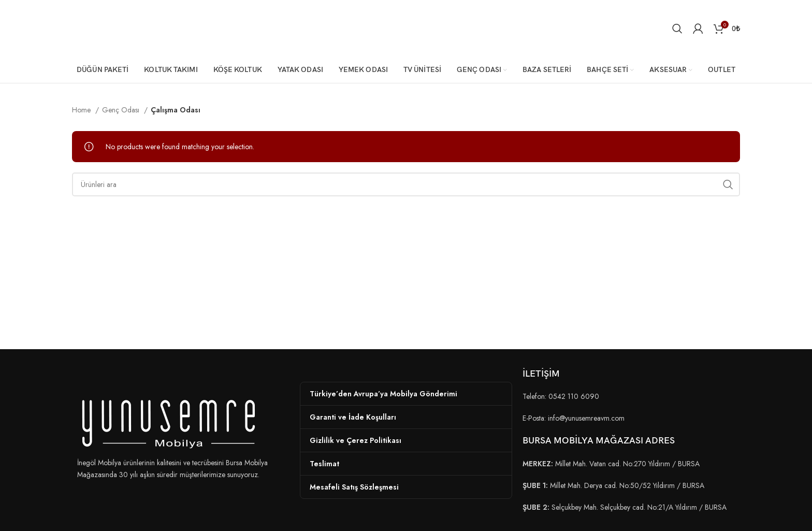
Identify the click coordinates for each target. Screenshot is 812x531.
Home (82, 110)
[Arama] (677, 28)
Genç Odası (122, 110)
